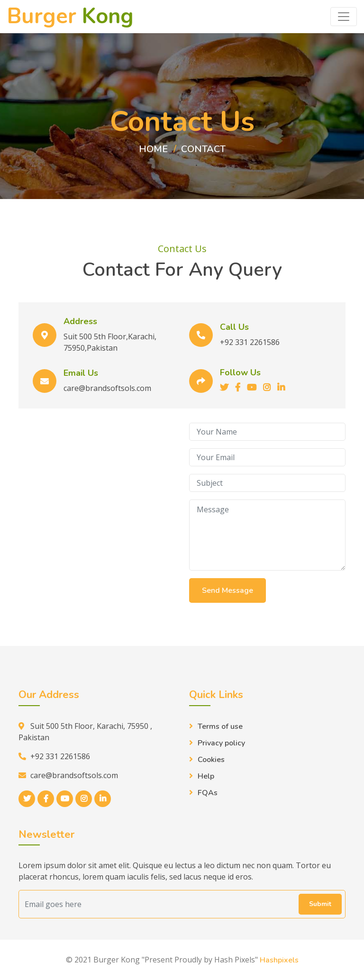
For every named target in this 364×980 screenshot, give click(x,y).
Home (153, 149)
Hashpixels (279, 960)
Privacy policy (221, 743)
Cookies (211, 760)
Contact (203, 149)
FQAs (208, 793)
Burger (70, 17)
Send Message (227, 590)
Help (206, 776)
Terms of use (220, 726)
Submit (320, 904)
